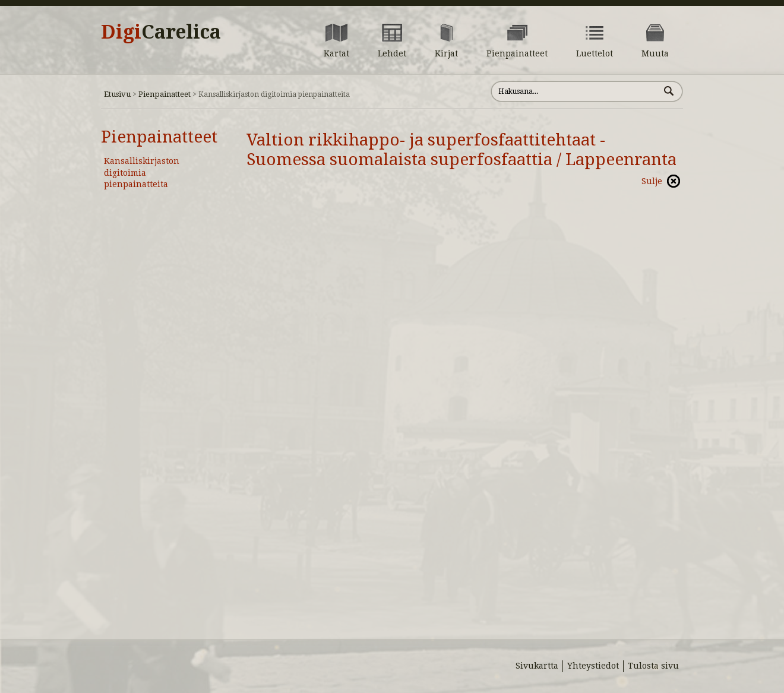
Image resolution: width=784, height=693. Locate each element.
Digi (161, 32)
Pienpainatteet (165, 94)
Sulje (652, 181)
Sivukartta (537, 666)
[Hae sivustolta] (575, 91)
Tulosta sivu (653, 666)
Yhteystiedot (593, 666)
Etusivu (117, 94)
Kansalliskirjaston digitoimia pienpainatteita (142, 173)
